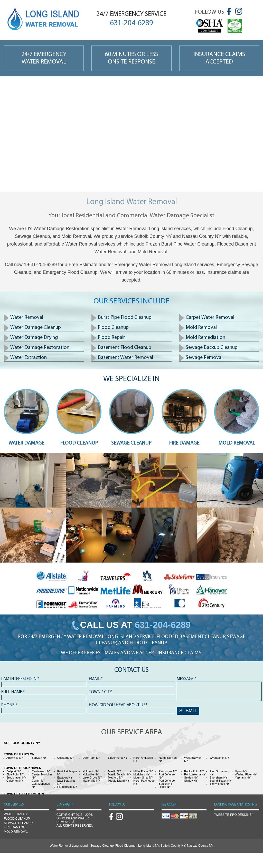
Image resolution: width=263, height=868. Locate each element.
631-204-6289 (163, 625)
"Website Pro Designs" (233, 815)
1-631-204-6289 (40, 265)
